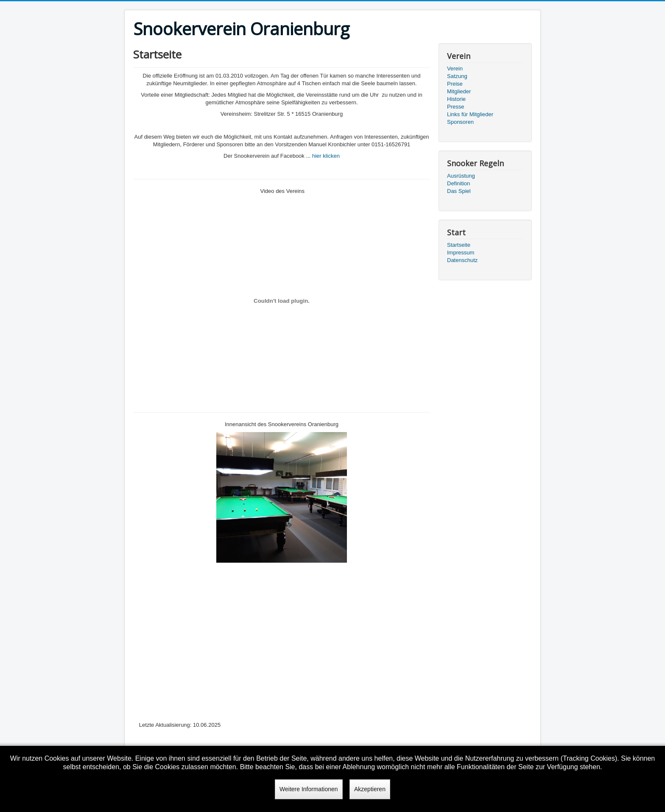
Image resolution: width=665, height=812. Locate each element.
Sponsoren (460, 122)
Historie (456, 99)
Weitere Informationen (309, 789)
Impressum (461, 253)
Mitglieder (459, 91)
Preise (455, 84)
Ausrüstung (461, 176)
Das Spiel (459, 191)
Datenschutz (462, 260)
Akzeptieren (370, 789)
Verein (455, 68)
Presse (455, 107)
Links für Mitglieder (470, 114)
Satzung (457, 76)
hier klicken (326, 156)
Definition (458, 183)
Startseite (459, 245)
